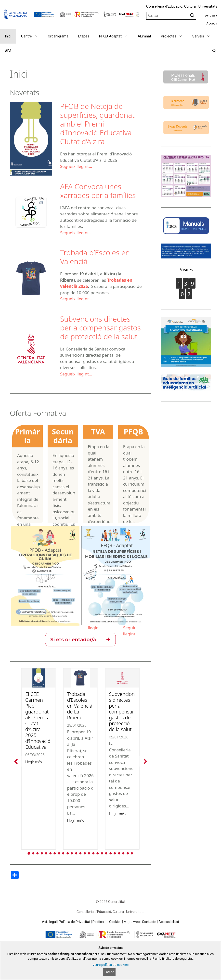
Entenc (109, 972)
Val (207, 16)
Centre (32, 36)
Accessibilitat (169, 922)
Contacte (149, 922)
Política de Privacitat (75, 922)
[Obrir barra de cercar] (214, 51)
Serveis (204, 36)
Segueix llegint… (76, 166)
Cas (215, 16)
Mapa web (132, 922)
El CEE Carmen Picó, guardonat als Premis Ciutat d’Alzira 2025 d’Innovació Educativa (38, 720)
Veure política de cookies (110, 965)
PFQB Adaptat (116, 36)
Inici (8, 36)
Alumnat (144, 36)
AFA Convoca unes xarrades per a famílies (98, 191)
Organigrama (58, 36)
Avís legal (49, 922)
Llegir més (34, 762)
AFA (8, 51)
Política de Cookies (107, 922)
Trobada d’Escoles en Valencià (95, 257)
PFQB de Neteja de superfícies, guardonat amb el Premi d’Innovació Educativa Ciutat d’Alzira (97, 124)
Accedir (212, 23)
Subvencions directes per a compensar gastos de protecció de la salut (100, 328)
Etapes (84, 36)
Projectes (174, 36)
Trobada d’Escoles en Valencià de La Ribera (80, 706)
